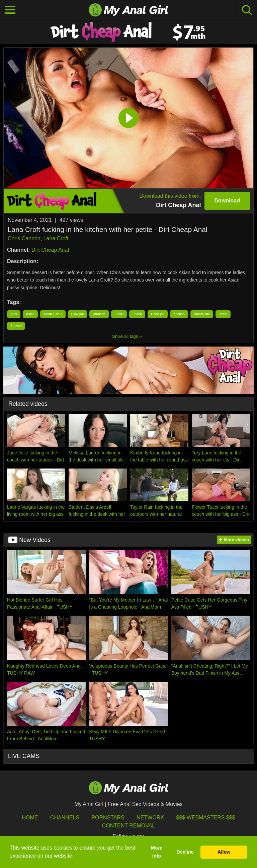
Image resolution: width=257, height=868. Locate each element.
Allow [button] (224, 852)
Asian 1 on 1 (53, 314)
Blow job (78, 314)
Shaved (16, 326)
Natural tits (202, 314)
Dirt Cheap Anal (50, 250)
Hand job (158, 314)
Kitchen (179, 314)
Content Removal (129, 826)
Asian (30, 314)
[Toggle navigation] (10, 10)
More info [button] (157, 852)
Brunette (99, 314)
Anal (14, 314)
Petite (223, 314)
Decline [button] (185, 852)
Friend (137, 314)
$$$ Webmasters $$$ (206, 818)
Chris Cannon (24, 238)
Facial (119, 314)
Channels (65, 818)
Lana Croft (56, 238)
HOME (30, 818)
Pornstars (108, 818)
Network (150, 818)
